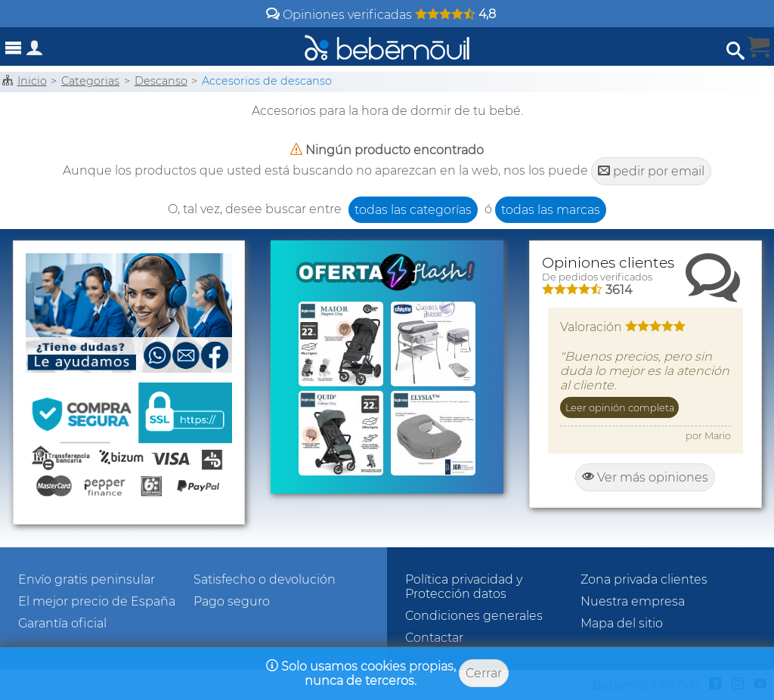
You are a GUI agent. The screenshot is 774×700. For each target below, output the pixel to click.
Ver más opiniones (645, 477)
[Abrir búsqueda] (735, 51)
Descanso (161, 81)
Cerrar (484, 673)
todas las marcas (551, 210)
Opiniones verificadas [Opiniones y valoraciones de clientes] (381, 15)
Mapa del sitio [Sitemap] (622, 623)
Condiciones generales (474, 616)
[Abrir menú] (14, 48)
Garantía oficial (62, 623)
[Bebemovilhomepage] (387, 46)
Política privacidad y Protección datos (464, 587)
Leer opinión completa (620, 408)
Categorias (90, 81)
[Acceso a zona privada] (35, 51)
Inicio (32, 81)
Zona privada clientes (644, 579)
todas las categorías (413, 210)
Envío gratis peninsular (87, 579)
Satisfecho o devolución (265, 579)
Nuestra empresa (633, 601)
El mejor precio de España (97, 601)
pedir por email (651, 171)
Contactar (434, 638)
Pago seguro (232, 601)
